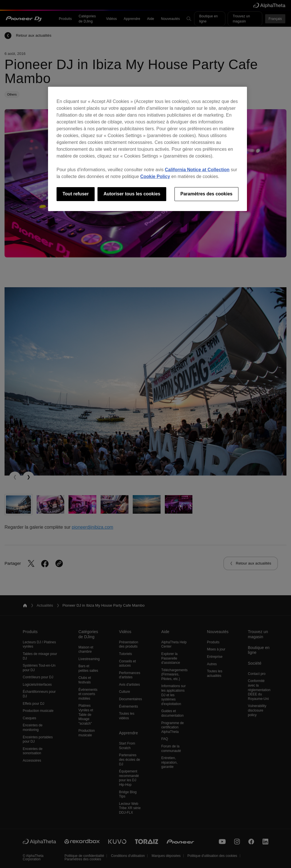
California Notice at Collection (197, 170)
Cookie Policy (155, 176)
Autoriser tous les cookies (132, 194)
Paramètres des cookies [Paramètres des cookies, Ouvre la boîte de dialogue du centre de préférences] (206, 194)
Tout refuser (76, 194)
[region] (147, 149)
